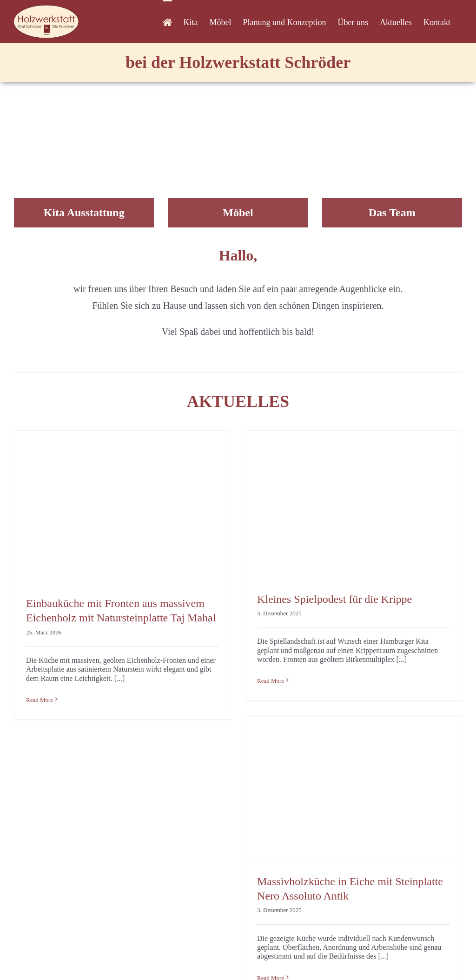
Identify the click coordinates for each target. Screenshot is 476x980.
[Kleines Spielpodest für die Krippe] (354, 504)
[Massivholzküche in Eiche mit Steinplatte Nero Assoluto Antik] (354, 788)
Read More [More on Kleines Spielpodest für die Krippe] (271, 681)
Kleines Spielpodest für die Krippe (334, 599)
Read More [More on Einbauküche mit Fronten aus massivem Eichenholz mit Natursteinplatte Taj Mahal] (40, 700)
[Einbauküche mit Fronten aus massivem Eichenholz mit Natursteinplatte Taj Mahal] (122, 507)
